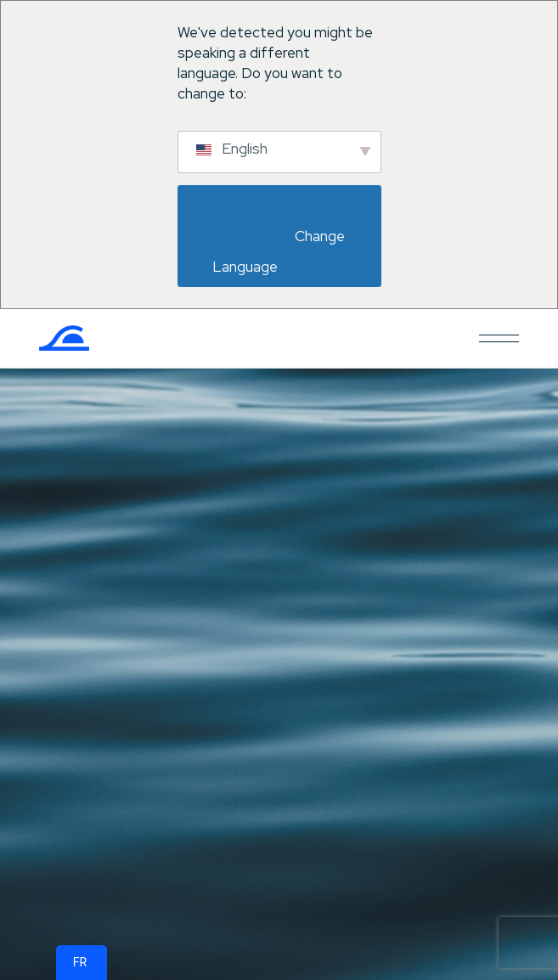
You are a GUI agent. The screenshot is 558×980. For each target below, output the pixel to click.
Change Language (280, 252)
